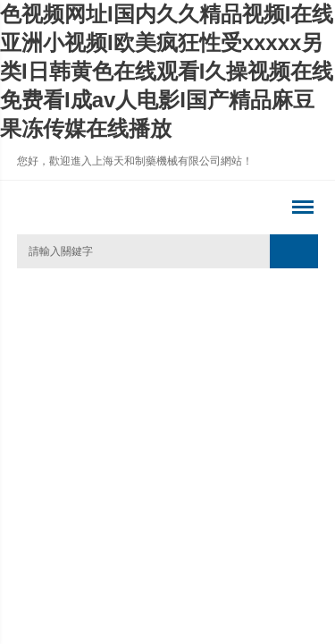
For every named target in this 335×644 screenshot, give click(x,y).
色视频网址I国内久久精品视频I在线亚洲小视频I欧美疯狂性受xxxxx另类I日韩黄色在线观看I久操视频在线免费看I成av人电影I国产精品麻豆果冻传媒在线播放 (167, 71)
